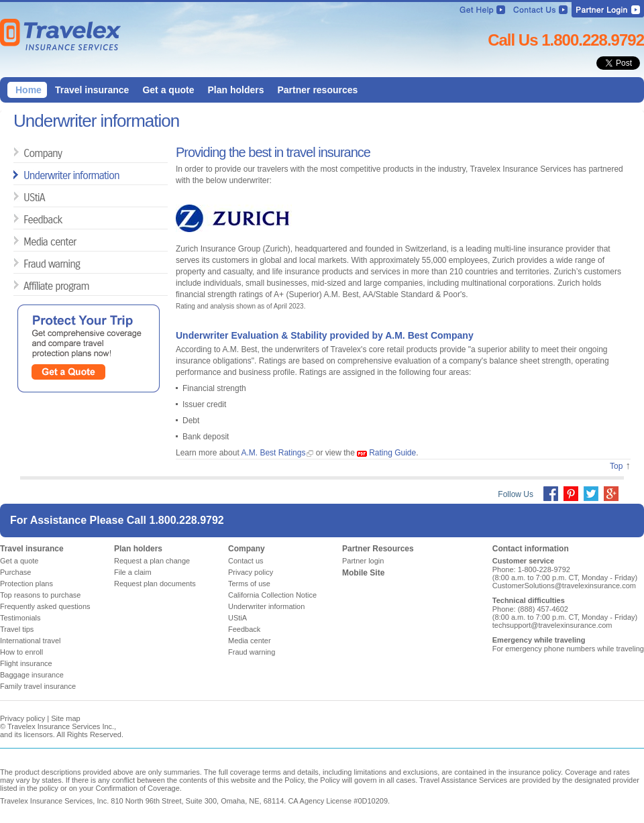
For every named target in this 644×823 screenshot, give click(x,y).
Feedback (29, 219)
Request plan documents (155, 584)
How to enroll (21, 652)
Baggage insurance (32, 675)
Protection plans (26, 584)
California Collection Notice (272, 595)
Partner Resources (378, 549)
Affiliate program (29, 285)
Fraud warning (29, 263)
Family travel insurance (38, 686)
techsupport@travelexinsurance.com (552, 625)
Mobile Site (363, 573)
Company (29, 153)
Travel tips (17, 629)
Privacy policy (251, 572)
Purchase (15, 572)
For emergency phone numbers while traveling (568, 649)
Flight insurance (26, 663)
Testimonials (20, 618)
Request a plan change (152, 561)
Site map (65, 718)
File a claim (133, 572)
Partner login (363, 561)
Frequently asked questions (45, 606)
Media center (29, 241)
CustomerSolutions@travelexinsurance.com (564, 586)
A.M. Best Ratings (273, 453)
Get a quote (19, 561)
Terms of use (249, 584)
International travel (31, 641)
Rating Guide (392, 453)
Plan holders (138, 549)
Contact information (531, 549)
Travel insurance (32, 549)
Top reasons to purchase (40, 595)
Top (616, 466)
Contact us (246, 561)
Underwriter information (29, 175)
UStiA (29, 197)
